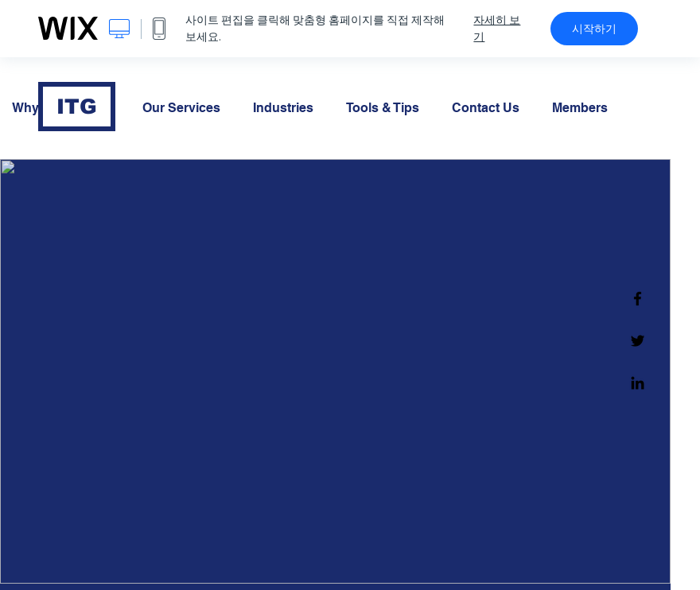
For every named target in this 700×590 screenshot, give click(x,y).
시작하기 (594, 29)
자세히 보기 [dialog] (497, 28)
